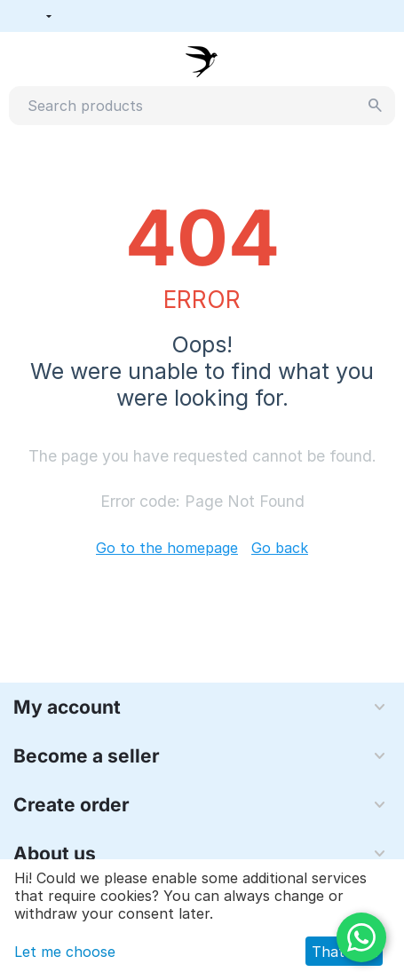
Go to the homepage (167, 548)
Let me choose (65, 952)
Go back (280, 548)
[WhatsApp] (361, 937)
